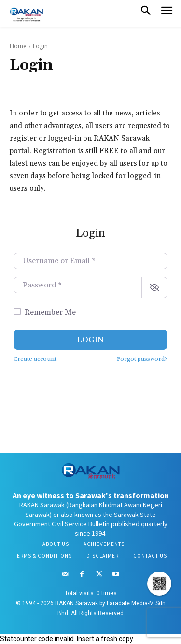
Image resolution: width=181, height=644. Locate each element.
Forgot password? (142, 359)
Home (18, 46)
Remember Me (50, 312)
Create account (35, 359)
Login (90, 340)
